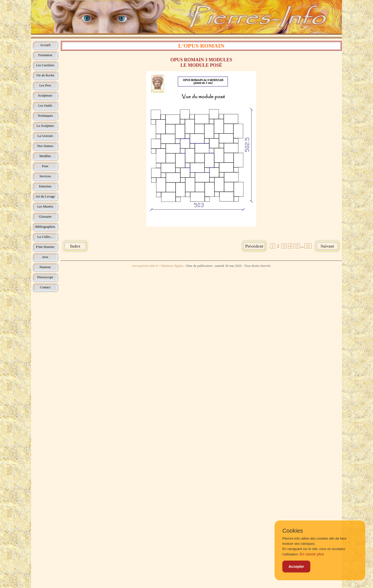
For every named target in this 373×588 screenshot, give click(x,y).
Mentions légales (172, 266)
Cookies (293, 531)
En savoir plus (312, 554)
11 (308, 246)
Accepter (296, 567)
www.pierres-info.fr (145, 266)
